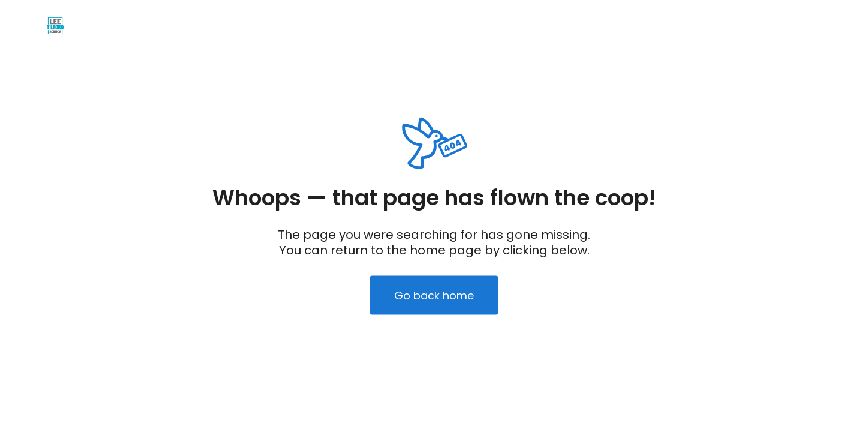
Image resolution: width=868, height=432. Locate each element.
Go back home (434, 295)
